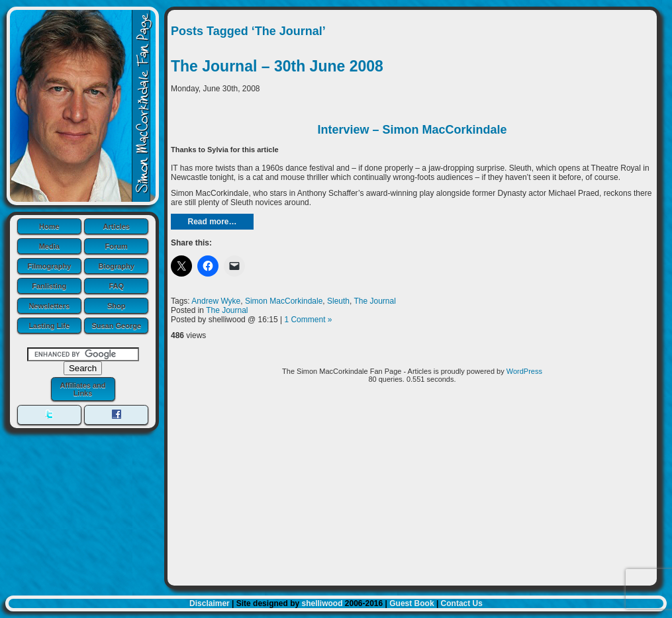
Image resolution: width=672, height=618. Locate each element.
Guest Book (411, 603)
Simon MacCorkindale (284, 301)
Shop (117, 306)
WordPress (524, 371)
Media (49, 246)
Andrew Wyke (216, 301)
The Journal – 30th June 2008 (277, 66)
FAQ (116, 286)
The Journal (375, 301)
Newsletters (49, 306)
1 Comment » (308, 320)
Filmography (49, 266)
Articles (117, 226)
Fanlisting (49, 286)
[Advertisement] (412, 490)
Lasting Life (49, 326)
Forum (117, 246)
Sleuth (338, 301)
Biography (117, 266)
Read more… (212, 222)
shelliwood (322, 603)
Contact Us (462, 603)
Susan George (116, 326)
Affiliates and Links (82, 389)
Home (49, 226)
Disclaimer (210, 603)
